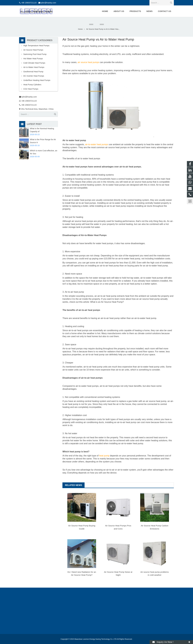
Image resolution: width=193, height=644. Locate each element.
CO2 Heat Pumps (31, 89)
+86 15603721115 (29, 3)
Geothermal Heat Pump (33, 72)
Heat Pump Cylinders (32, 85)
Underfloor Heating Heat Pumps (37, 80)
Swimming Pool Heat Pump (35, 54)
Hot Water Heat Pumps (33, 59)
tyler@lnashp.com (48, 3)
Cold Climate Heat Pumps (34, 63)
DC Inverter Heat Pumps (34, 76)
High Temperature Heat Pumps (36, 46)
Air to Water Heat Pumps (34, 67)
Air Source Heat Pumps (33, 50)
